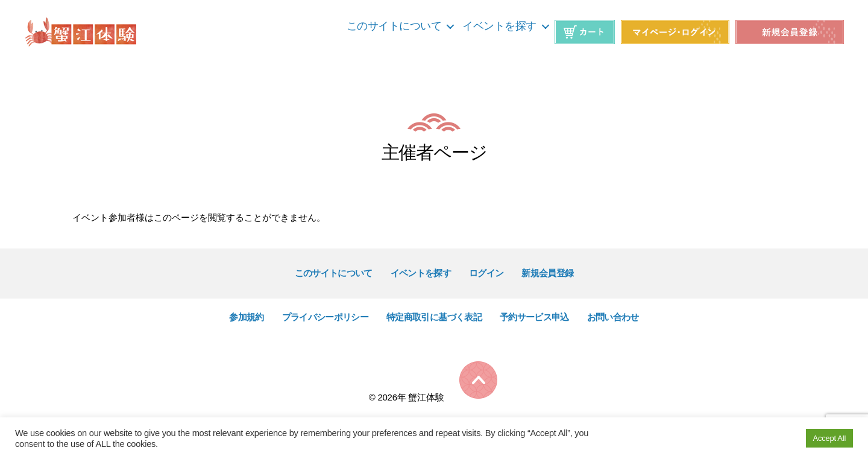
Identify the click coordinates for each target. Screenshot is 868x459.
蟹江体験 (426, 397)
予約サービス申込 (534, 317)
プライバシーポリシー (325, 317)
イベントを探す (499, 26)
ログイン (486, 273)
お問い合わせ (613, 317)
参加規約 (246, 317)
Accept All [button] (829, 438)
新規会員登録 (547, 273)
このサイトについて (394, 26)
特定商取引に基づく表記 (434, 317)
